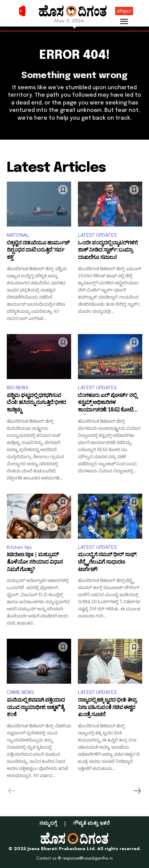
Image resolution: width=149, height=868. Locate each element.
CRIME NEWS (20, 692)
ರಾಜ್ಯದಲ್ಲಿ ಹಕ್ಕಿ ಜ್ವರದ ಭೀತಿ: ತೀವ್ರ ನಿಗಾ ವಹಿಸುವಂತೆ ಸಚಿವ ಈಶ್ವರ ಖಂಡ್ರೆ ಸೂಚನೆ (107, 708)
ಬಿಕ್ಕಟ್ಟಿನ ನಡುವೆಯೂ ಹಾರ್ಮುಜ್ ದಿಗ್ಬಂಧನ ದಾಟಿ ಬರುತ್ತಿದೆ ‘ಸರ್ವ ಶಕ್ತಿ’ (38, 251)
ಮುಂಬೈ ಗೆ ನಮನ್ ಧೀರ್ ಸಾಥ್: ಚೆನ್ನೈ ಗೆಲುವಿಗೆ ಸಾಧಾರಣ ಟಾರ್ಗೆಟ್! (107, 563)
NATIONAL (18, 235)
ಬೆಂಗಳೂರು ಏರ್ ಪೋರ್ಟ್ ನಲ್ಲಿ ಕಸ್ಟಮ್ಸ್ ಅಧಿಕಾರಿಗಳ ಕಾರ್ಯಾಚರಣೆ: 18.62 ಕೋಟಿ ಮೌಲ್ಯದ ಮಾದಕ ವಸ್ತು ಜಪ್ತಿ (107, 404)
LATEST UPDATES (97, 235)
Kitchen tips (19, 547)
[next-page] (137, 791)
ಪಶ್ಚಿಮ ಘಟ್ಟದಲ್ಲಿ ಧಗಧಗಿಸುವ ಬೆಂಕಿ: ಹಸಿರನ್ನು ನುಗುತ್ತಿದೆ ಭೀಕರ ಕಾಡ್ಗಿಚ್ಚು (36, 404)
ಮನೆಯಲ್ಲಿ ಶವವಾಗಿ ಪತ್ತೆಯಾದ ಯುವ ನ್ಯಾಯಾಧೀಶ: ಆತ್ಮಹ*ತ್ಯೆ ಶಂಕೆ (36, 708)
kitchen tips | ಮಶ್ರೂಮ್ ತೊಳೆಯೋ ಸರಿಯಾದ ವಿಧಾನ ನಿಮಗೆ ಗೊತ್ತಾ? (35, 563)
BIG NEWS (17, 388)
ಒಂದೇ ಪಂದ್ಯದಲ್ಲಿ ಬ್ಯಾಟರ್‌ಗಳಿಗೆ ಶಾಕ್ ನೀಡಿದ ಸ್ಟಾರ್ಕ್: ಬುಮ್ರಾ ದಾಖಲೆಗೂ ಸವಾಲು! (108, 251)
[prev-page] (12, 791)
